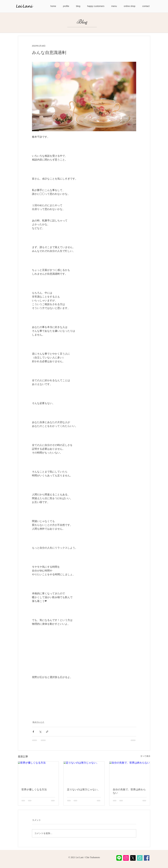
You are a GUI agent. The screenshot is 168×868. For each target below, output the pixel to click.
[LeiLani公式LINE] (119, 858)
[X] (133, 858)
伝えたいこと (38, 722)
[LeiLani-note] (140, 858)
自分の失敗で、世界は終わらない (129, 791)
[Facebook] (147, 858)
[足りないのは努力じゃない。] (84, 773)
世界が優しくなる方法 (34, 790)
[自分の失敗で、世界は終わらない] (130, 773)
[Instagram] (126, 858)
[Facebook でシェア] (33, 732)
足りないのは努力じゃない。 (84, 790)
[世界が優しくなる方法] (38, 773)
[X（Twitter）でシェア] (40, 732)
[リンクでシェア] (47, 732)
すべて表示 (145, 756)
